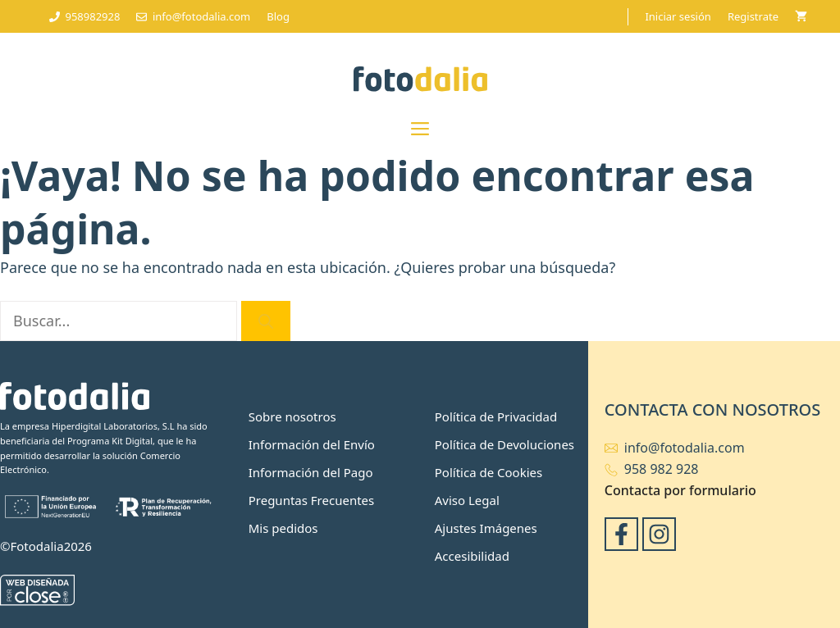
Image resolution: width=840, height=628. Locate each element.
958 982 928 (662, 469)
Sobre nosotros (292, 416)
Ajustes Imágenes (486, 528)
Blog (278, 16)
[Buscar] (266, 321)
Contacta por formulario (680, 490)
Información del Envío (312, 444)
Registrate (753, 16)
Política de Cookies (488, 472)
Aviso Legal (467, 500)
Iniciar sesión (678, 16)
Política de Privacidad (496, 416)
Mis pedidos (283, 528)
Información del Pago (311, 472)
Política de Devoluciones (504, 444)
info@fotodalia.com (685, 448)
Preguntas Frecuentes (312, 500)
